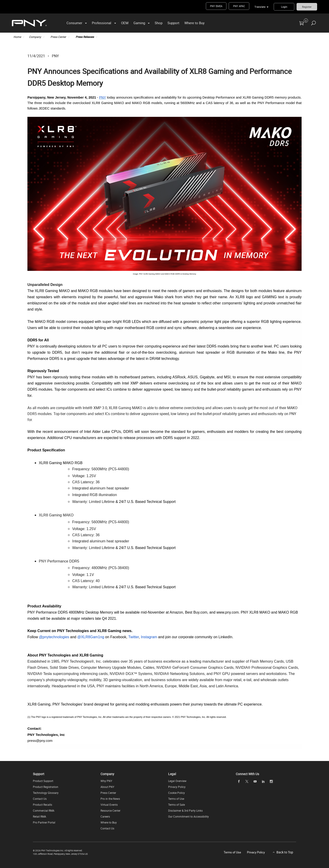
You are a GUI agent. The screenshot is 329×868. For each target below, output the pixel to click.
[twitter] (247, 781)
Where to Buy (194, 23)
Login (284, 7)
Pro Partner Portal (44, 822)
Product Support (43, 781)
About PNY (107, 787)
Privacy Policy (177, 787)
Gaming (139, 23)
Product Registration (46, 787)
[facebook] (239, 781)
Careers (105, 816)
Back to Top (285, 852)
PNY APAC (239, 6)
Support (173, 23)
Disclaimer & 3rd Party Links (185, 810)
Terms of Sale (176, 805)
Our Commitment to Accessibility (188, 816)
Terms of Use (176, 799)
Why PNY (106, 781)
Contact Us (40, 799)
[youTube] (255, 781)
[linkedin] (263, 781)
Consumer (74, 23)
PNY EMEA (216, 6)
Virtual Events (109, 805)
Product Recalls (42, 805)
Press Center (58, 37)
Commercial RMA (44, 810)
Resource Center (110, 810)
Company (35, 37)
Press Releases (85, 37)
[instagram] (271, 781)
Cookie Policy (176, 793)
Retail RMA (40, 816)
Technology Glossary (46, 793)
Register (307, 7)
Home (17, 37)
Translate (260, 7)
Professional (102, 23)
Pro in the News (110, 799)
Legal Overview (177, 781)
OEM (125, 23)
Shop (159, 23)
